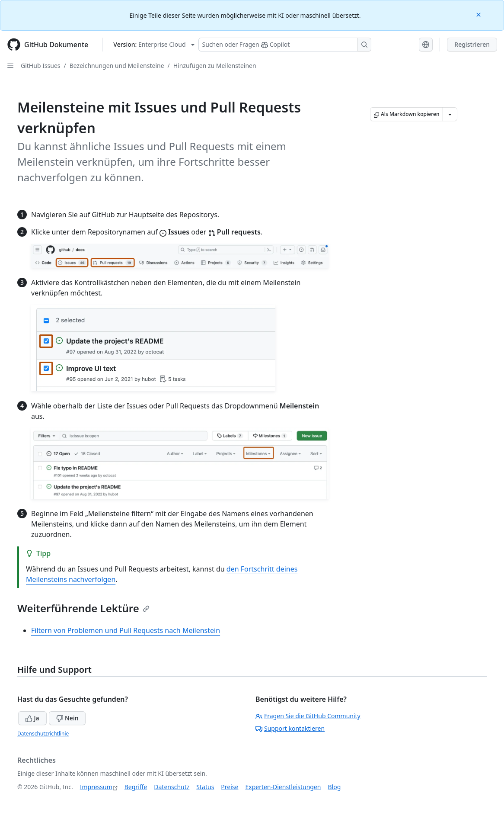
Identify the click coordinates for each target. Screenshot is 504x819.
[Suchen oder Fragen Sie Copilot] (285, 45)
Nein (67, 718)
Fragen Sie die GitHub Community (308, 716)
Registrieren (472, 44)
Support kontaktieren (290, 728)
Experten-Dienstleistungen (283, 787)
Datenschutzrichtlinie (43, 734)
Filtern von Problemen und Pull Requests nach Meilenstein (126, 630)
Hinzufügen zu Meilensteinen (215, 66)
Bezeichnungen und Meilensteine (117, 66)
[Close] (479, 14)
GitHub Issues (41, 66)
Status (205, 787)
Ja (32, 718)
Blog (335, 787)
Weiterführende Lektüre (83, 608)
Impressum (96, 787)
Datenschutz (172, 787)
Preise (230, 787)
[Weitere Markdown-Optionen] (450, 114)
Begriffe (136, 787)
